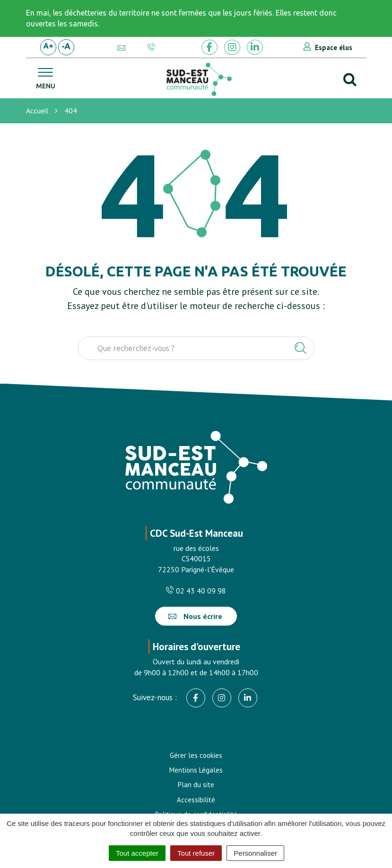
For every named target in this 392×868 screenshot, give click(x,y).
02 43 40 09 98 (196, 591)
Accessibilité (196, 800)
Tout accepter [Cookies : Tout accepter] (137, 853)
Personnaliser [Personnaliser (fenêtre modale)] (255, 853)
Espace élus (334, 47)
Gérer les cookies (196, 755)
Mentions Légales (196, 770)
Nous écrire (195, 616)
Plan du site (196, 785)
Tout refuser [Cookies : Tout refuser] (196, 853)
